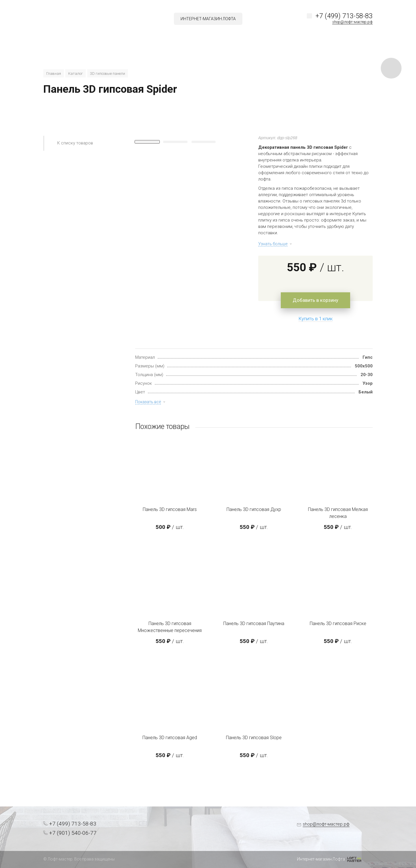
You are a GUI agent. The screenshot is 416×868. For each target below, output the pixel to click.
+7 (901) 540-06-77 (73, 833)
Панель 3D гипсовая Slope (254, 738)
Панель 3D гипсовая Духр (254, 509)
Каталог (76, 74)
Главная (54, 74)
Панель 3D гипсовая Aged (170, 738)
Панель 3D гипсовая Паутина (254, 623)
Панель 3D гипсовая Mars (170, 509)
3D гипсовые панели (108, 74)
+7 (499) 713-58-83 (344, 16)
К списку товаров (75, 143)
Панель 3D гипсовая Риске (338, 623)
